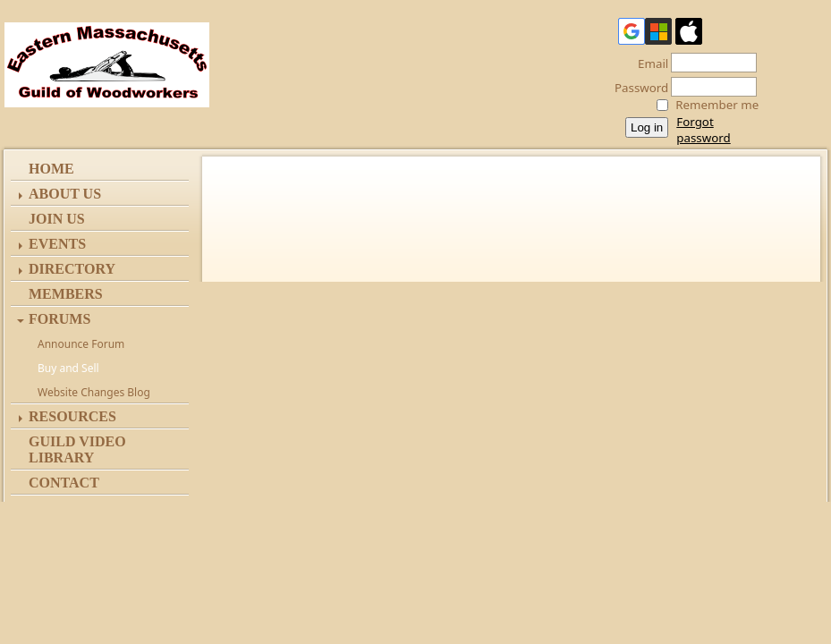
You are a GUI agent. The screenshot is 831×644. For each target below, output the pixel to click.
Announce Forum (81, 344)
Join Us (57, 219)
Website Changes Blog (94, 392)
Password (636, 88)
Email (648, 64)
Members (66, 294)
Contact (64, 483)
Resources (72, 416)
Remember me (717, 105)
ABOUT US (65, 194)
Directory (72, 269)
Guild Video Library (77, 449)
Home (51, 169)
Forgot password (703, 130)
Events (57, 244)
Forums (59, 319)
